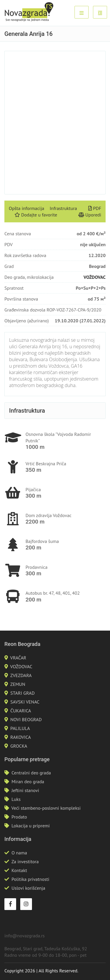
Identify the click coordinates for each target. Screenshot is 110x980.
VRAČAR (18, 658)
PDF (95, 208)
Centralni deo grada (31, 773)
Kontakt (19, 870)
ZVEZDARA (21, 675)
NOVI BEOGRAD (26, 719)
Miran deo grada (28, 781)
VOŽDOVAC (95, 277)
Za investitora (25, 861)
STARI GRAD (22, 693)
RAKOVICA (21, 737)
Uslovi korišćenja (28, 888)
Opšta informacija (27, 208)
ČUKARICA (21, 711)
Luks (16, 799)
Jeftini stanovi (25, 790)
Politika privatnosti (30, 879)
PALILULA (20, 728)
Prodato (19, 817)
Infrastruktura (63, 208)
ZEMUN (18, 684)
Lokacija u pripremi (31, 826)
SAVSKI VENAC (25, 702)
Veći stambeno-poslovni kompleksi (46, 808)
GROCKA (19, 746)
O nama (19, 853)
